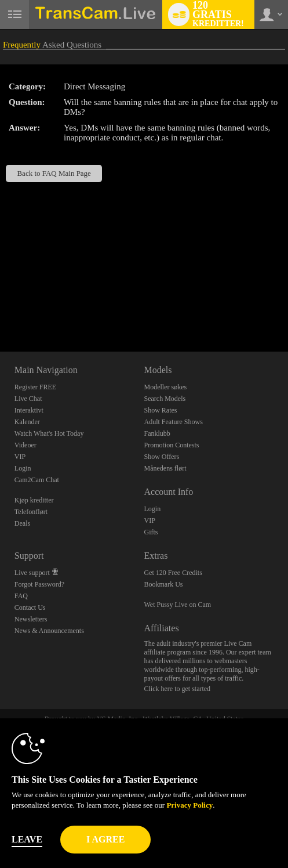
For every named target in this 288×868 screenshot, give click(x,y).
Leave (27, 839)
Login (23, 468)
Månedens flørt (165, 468)
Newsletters (31, 619)
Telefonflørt (31, 512)
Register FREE (35, 387)
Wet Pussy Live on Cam (177, 605)
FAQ (21, 596)
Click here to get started (177, 689)
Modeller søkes (165, 387)
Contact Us (30, 607)
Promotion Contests (171, 445)
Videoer (25, 445)
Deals (22, 523)
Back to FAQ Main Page (54, 173)
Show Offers (161, 457)
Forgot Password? (39, 584)
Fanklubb (157, 433)
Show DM (0, 308)
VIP (20, 457)
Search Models (165, 399)
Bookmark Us (163, 584)
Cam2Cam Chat (37, 480)
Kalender (27, 422)
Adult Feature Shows (173, 422)
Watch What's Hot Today (49, 433)
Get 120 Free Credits (173, 573)
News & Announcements (49, 631)
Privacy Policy (189, 805)
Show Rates (160, 410)
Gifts (151, 532)
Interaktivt (29, 410)
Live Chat (28, 399)
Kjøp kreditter (34, 500)
